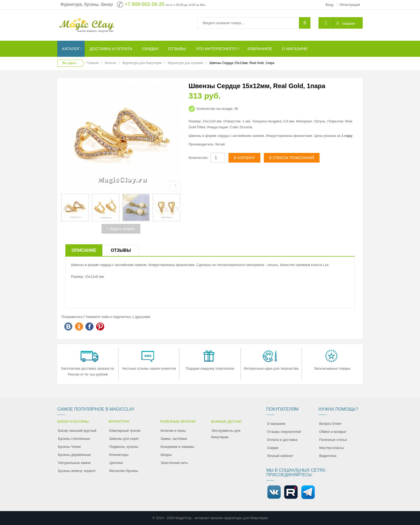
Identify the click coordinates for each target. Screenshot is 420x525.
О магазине (276, 424)
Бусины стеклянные (74, 439)
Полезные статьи (333, 440)
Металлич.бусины (124, 471)
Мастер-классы (332, 448)
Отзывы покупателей (284, 432)
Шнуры (166, 455)
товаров (348, 23)
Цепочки (116, 463)
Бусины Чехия (70, 447)
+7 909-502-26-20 (145, 4)
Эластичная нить (174, 463)
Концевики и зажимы (177, 447)
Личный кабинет (280, 456)
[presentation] (64, 208)
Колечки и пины (173, 431)
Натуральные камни (74, 463)
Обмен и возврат (333, 432)
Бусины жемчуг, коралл (77, 471)
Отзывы (121, 250)
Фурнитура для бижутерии (142, 63)
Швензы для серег (124, 439)
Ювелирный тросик (125, 431)
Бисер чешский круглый (77, 431)
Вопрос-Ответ (331, 424)
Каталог (111, 63)
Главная (93, 63)
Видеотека (328, 456)
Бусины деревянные (75, 455)
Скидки (273, 448)
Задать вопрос (121, 229)
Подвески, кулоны (124, 447)
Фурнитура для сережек (185, 63)
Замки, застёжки (174, 439)
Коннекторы (119, 455)
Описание (84, 250)
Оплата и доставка (282, 440)
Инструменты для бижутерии (226, 434)
